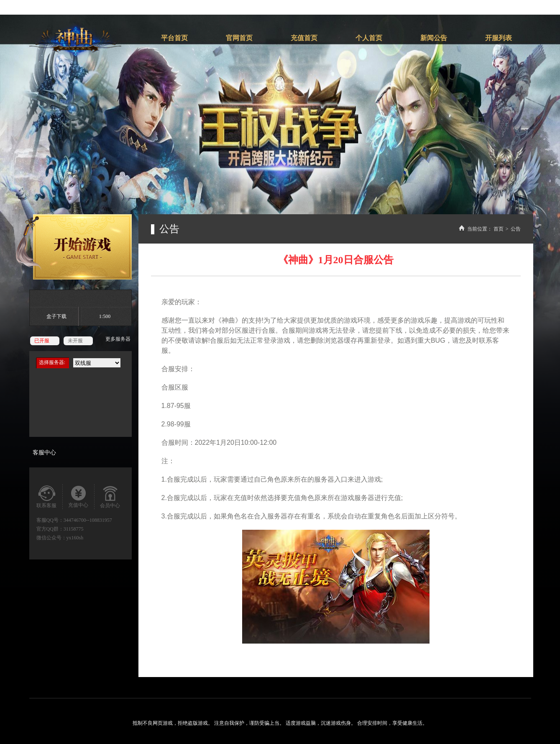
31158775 (74, 529)
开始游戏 (74, 247)
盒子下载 (56, 316)
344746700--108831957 (88, 520)
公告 (516, 229)
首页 (499, 229)
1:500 (105, 316)
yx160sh (75, 538)
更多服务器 (118, 339)
